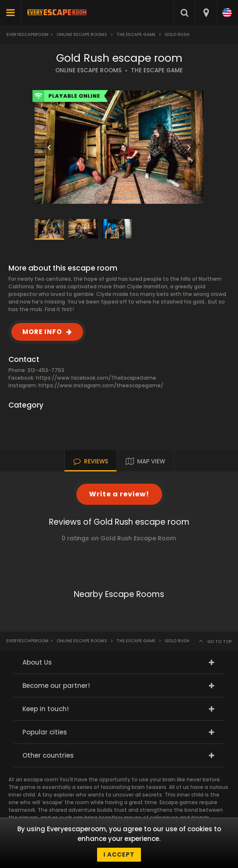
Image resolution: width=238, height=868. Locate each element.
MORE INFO (42, 332)
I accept (119, 854)
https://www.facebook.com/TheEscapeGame (96, 378)
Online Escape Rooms (82, 34)
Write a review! (119, 494)
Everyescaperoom (27, 34)
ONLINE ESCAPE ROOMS (88, 70)
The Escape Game (136, 34)
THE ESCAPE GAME (157, 70)
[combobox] (206, 13)
